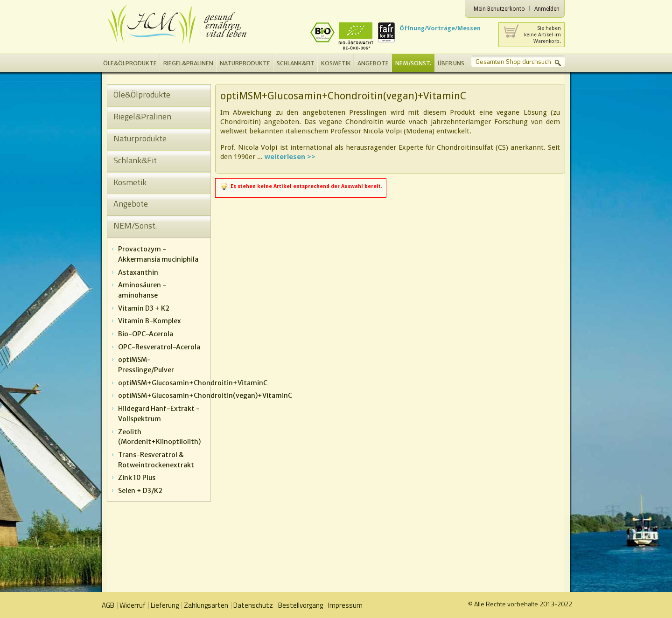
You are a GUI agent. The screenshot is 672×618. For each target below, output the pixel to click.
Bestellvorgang (301, 605)
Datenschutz (253, 605)
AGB (108, 605)
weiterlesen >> (290, 157)
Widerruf (133, 605)
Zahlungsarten (206, 605)
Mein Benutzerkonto (499, 9)
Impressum (345, 605)
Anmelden (547, 9)
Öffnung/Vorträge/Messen (440, 28)
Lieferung (165, 605)
